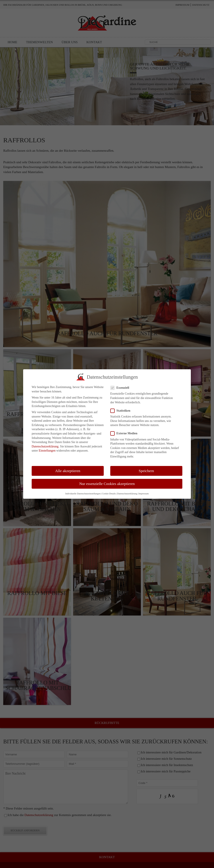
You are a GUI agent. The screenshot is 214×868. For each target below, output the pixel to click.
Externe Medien (126, 430)
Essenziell (122, 384)
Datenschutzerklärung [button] (127, 490)
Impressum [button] (144, 490)
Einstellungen (47, 447)
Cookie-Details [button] (109, 490)
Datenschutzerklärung (45, 443)
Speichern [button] (146, 467)
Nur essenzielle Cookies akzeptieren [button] (107, 480)
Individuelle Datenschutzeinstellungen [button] (83, 490)
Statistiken (122, 407)
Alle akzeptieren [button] (68, 467)
